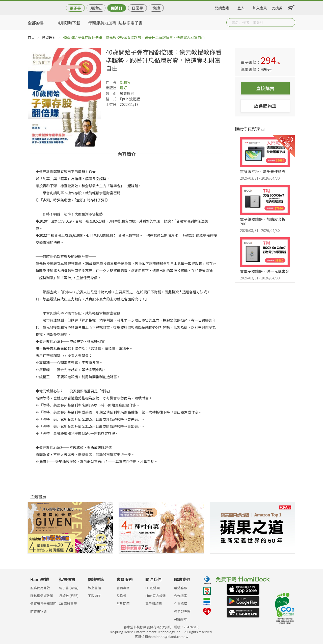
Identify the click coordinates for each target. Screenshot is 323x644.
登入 (241, 7)
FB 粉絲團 (153, 588)
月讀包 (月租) (69, 596)
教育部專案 (182, 611)
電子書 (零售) (69, 588)
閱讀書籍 (222, 7)
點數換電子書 (130, 23)
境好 (123, 88)
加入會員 (260, 7)
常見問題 (123, 603)
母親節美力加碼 (102, 23)
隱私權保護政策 (42, 596)
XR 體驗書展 (68, 603)
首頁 (31, 37)
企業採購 (181, 603)
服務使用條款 (40, 588)
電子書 (75, 8)
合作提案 (181, 596)
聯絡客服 (181, 588)
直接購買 (265, 88)
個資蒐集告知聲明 (43, 603)
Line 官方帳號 (156, 596)
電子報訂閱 (154, 603)
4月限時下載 (69, 23)
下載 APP (95, 596)
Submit (291, 22)
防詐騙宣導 (38, 611)
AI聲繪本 (181, 619)
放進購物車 (265, 106)
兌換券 (277, 7)
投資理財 (49, 37)
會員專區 (123, 588)
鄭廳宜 (125, 82)
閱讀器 (117, 8)
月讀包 (96, 8)
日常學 (137, 8)
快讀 (156, 8)
